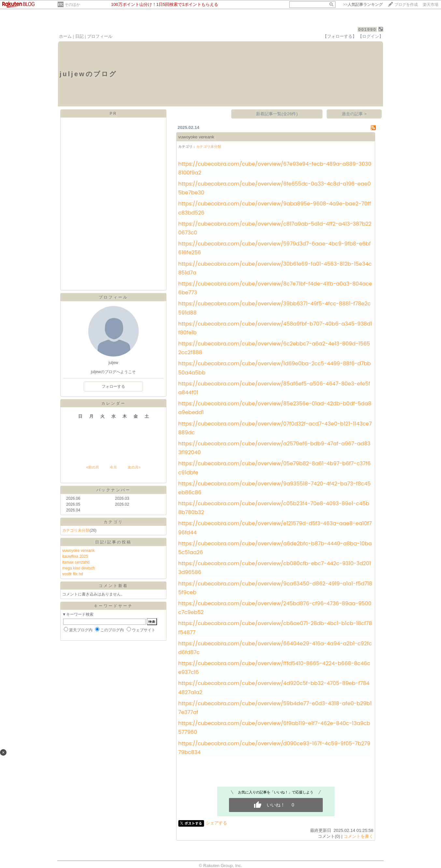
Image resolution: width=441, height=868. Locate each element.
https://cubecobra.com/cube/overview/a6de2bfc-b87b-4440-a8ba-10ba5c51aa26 (275, 548)
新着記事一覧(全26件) (277, 114)
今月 (113, 467)
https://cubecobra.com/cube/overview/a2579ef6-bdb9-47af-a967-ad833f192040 (274, 448)
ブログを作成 (406, 5)
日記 (79, 36)
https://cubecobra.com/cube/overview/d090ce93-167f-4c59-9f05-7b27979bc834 (274, 748)
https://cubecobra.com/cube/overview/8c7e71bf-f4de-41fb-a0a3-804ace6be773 (275, 288)
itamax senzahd (76, 562)
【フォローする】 (340, 36)
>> (363, 5)
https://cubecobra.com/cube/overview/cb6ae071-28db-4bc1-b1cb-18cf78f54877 (275, 628)
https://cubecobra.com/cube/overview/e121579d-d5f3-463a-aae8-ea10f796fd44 (275, 528)
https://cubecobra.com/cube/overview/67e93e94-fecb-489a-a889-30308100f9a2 (275, 168)
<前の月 (92, 467)
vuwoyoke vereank (78, 551)
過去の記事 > (354, 114)
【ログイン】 (371, 36)
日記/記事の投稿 (113, 542)
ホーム (65, 36)
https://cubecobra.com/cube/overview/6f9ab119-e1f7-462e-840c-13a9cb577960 (274, 728)
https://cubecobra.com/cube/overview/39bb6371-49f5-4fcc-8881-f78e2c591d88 (274, 308)
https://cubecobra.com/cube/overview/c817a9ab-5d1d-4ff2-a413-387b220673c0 (275, 228)
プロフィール (100, 36)
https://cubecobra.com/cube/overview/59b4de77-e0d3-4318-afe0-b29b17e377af (275, 708)
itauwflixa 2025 (75, 556)
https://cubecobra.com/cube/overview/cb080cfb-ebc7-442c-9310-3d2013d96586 (275, 568)
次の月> (134, 467)
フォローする (113, 386)
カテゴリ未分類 (76, 530)
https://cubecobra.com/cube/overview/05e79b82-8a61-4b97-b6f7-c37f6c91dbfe (274, 468)
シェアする (216, 823)
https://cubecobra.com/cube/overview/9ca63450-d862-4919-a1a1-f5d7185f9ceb (275, 588)
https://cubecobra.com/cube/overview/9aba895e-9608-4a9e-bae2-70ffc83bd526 (275, 208)
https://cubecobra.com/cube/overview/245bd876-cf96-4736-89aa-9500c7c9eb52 (275, 608)
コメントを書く (358, 836)
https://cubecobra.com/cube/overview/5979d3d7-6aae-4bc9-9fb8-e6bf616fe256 (274, 248)
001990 (367, 29)
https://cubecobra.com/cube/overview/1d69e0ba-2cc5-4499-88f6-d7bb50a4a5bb (274, 368)
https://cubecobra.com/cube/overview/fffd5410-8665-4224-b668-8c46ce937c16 (274, 668)
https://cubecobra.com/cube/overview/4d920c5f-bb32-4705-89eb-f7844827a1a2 (274, 688)
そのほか (72, 5)
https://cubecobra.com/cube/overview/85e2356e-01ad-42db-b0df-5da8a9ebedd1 (275, 408)
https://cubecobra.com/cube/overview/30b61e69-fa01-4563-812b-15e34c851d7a (275, 268)
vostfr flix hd (73, 574)
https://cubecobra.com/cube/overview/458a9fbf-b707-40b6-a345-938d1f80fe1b (275, 328)
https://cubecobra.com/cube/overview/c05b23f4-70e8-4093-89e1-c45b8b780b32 (274, 508)
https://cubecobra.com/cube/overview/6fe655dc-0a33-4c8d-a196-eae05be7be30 (274, 188)
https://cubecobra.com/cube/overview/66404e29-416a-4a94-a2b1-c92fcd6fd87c (275, 648)
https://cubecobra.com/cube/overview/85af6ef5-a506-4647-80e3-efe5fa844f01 (274, 388)
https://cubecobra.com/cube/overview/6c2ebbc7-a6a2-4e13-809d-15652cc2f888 (274, 348)
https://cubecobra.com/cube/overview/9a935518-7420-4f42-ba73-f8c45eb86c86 (274, 488)
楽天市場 (431, 5)
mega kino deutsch (79, 568)
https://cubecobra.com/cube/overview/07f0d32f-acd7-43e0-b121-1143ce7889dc (275, 428)
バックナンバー (114, 490)
